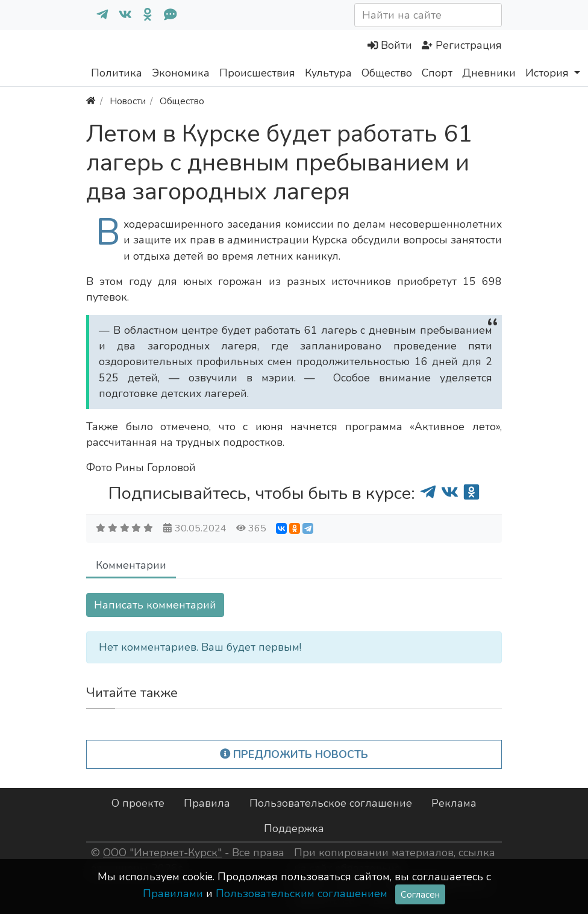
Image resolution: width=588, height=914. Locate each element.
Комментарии (131, 565)
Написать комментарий (155, 605)
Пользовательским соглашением (302, 894)
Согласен (420, 894)
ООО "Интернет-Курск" (162, 853)
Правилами (173, 894)
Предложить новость (294, 754)
